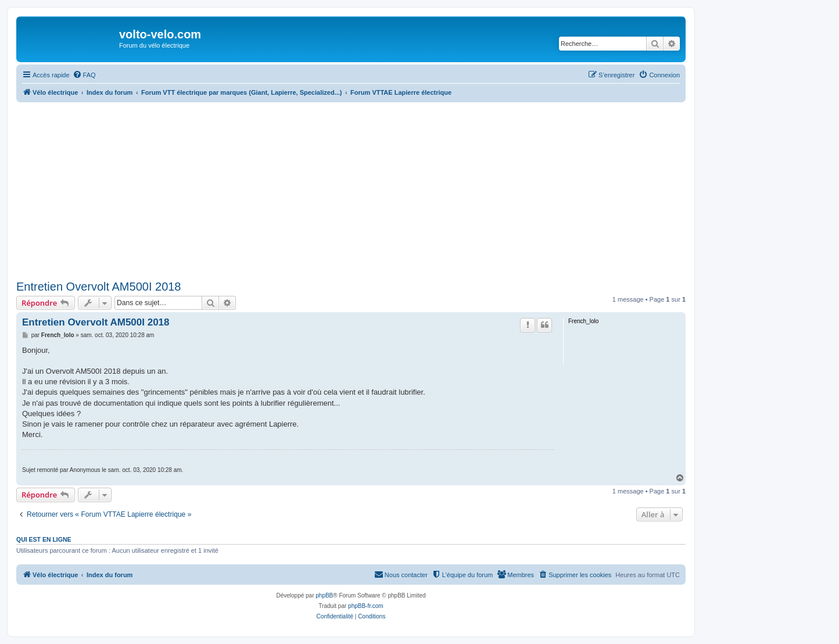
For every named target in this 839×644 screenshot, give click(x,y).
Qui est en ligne (44, 539)
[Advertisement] (351, 189)
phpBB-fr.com (366, 606)
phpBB (324, 595)
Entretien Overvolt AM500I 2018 (99, 287)
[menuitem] (84, 75)
